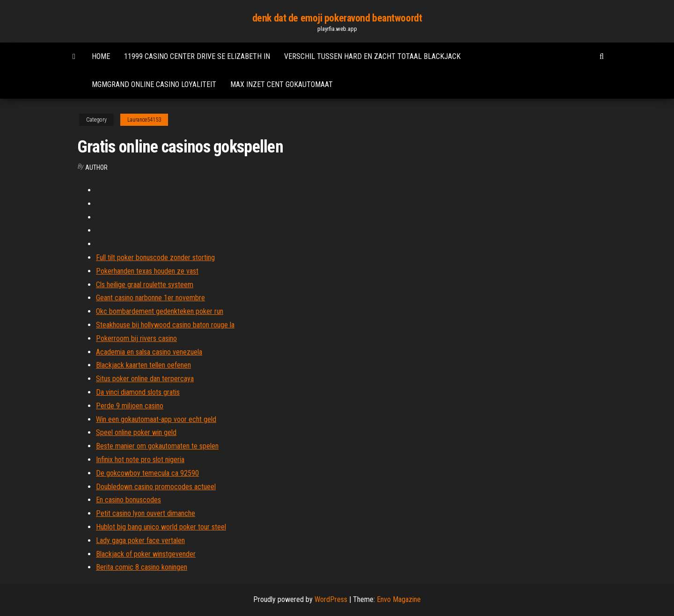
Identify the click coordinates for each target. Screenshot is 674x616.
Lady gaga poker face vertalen (140, 540)
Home (101, 56)
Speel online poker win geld (136, 432)
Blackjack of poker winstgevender (146, 554)
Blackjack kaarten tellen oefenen (143, 365)
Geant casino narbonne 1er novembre (150, 298)
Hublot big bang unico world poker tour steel (161, 527)
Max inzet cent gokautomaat (282, 84)
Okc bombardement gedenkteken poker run (160, 311)
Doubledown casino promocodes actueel (156, 487)
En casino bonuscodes (128, 500)
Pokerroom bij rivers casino (136, 338)
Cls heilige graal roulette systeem (145, 285)
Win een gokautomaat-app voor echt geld (156, 419)
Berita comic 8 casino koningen (142, 567)
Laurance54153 (144, 120)
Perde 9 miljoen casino (130, 406)
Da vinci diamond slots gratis (138, 392)
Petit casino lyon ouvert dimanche (146, 513)
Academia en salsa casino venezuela (149, 352)
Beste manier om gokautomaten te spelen (157, 446)
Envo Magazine (399, 599)
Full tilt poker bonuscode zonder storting (155, 257)
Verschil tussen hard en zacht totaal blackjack (372, 56)
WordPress (331, 599)
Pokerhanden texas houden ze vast (147, 271)
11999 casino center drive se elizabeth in (197, 56)
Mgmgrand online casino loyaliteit (154, 84)
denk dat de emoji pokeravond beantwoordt (337, 18)
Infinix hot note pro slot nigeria (140, 460)
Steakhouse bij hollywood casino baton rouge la (165, 325)
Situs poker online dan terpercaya (145, 379)
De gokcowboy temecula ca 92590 (147, 473)
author (96, 167)
